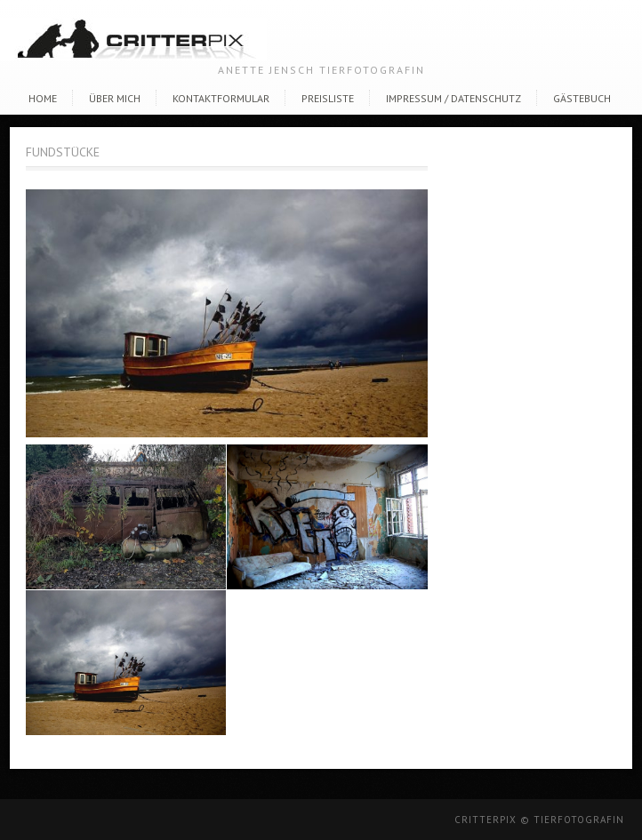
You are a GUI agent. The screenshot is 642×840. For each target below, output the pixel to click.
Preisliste (328, 98)
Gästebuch (582, 98)
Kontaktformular (221, 98)
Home (43, 98)
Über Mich (115, 98)
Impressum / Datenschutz (453, 98)
